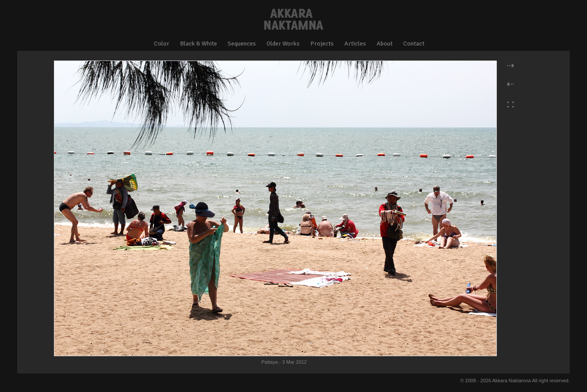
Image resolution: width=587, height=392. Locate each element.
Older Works (283, 44)
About (385, 44)
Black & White (198, 44)
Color (162, 44)
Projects (322, 44)
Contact (414, 44)
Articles (355, 44)
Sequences (242, 44)
